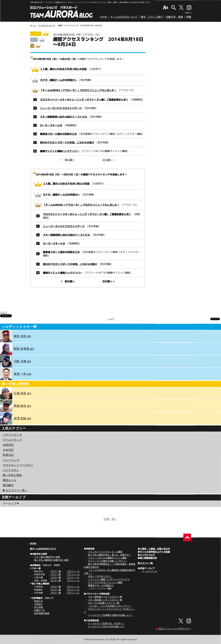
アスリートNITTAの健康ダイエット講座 (107, 558)
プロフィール (73, 571)
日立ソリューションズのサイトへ (173, 629)
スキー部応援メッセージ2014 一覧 (105, 600)
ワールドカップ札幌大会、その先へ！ (106, 623)
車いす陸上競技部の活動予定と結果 (51, 560)
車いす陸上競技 (12, 475)
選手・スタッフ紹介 (152, 17)
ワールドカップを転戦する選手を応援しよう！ (111, 615)
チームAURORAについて (124, 17)
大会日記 (8, 450)
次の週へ (107, 160)
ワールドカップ (12, 440)
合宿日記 (8, 445)
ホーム (33, 26)
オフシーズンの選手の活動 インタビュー (108, 561)
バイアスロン (11, 470)
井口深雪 (38, 607)
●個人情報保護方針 (147, 558)
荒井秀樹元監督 (42, 613)
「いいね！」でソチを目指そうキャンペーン (110, 606)
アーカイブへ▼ (150, 571)
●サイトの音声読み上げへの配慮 (154, 552)
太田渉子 (38, 604)
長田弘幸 (38, 601)
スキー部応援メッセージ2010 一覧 (105, 597)
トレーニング (11, 460)
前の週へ (70, 160)
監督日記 (8, 455)
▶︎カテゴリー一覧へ (15, 490)
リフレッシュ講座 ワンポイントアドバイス (109, 579)
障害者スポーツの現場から (101, 585)
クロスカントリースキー (18, 465)
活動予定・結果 (175, 17)
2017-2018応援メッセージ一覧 (104, 603)
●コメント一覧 (145, 563)
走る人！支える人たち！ (100, 576)
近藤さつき (40, 610)
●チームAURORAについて (43, 549)
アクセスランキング (47, 26)
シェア (4, 312)
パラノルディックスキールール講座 (105, 552)
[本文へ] (188, 12)
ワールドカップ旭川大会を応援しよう (106, 626)
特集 (189, 17)
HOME (104, 17)
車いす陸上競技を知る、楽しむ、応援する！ (110, 555)
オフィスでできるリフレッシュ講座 (105, 582)
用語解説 (8, 485)
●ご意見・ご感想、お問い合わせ (154, 549)
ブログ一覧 (56, 571)
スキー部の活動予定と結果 (47, 557)
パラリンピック (12, 435)
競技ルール (10, 480)
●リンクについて (146, 555)
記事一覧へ (110, 519)
